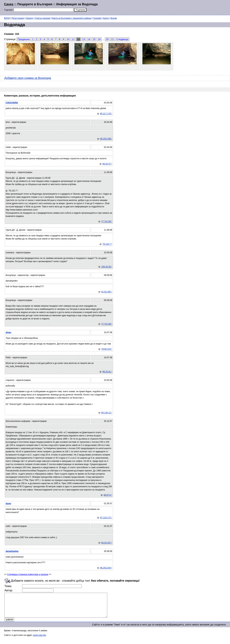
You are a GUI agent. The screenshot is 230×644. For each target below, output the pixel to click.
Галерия (97, 18)
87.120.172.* (106, 518)
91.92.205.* (107, 292)
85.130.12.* (107, 413)
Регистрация (18, 18)
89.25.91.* (107, 372)
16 (99, 39)
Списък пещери (43, 18)
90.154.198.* (106, 139)
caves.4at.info (39, 640)
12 (78, 39)
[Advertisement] (183, 7)
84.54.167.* (107, 543)
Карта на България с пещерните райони (72, 18)
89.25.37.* (107, 164)
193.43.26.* (107, 267)
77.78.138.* (107, 221)
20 (107, 39)
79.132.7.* (107, 244)
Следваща (122, 39)
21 (113, 39)
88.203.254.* (106, 568)
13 (84, 39)
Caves (9, 4)
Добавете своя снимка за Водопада (28, 78)
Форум (114, 18)
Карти (106, 18)
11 (73, 39)
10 (68, 39)
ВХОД (7, 18)
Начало (29, 18)
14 (89, 39)
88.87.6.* (108, 495)
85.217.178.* (106, 114)
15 (94, 39)
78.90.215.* (107, 349)
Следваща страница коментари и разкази (28, 574)
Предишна (24, 39)
